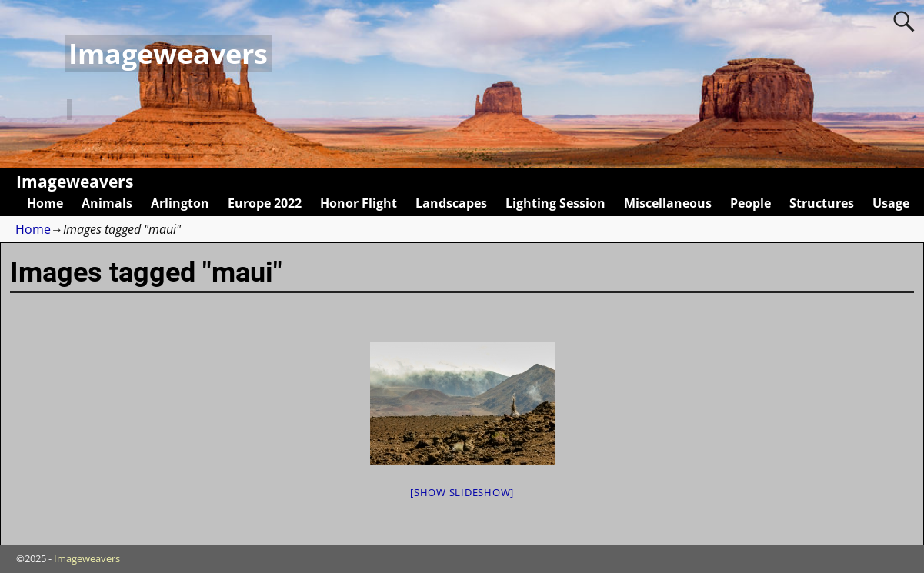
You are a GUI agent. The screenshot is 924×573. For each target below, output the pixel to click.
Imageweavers (168, 53)
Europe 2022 (265, 203)
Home (45, 203)
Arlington (180, 203)
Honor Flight (359, 203)
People (751, 203)
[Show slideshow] (462, 492)
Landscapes (451, 203)
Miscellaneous (668, 203)
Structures (822, 203)
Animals (107, 203)
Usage (891, 203)
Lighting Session (555, 203)
